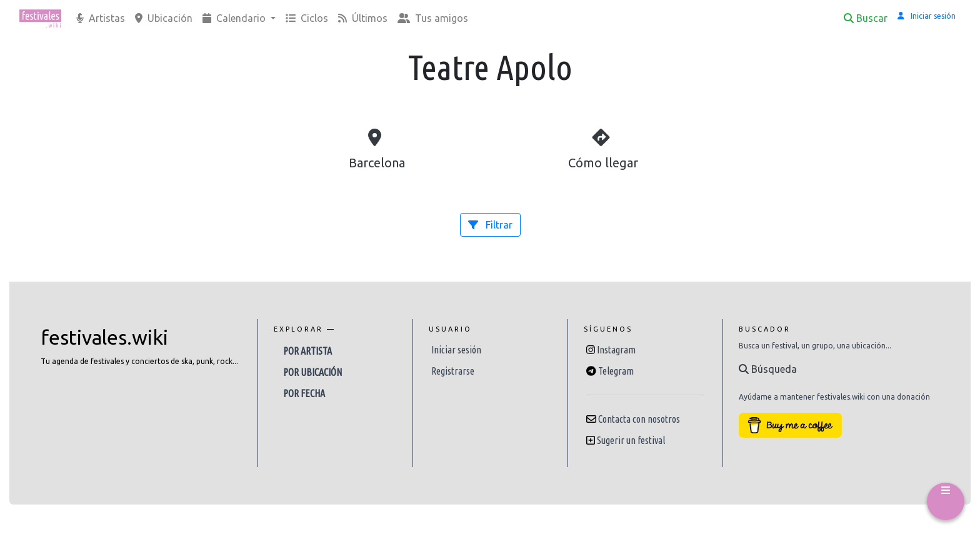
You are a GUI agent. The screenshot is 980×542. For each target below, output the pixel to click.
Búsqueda (768, 369)
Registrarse (453, 371)
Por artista (307, 351)
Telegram (616, 371)
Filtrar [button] (490, 225)
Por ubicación (312, 372)
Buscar (866, 18)
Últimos (363, 18)
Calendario (235, 18)
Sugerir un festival (631, 440)
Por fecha (304, 393)
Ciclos (307, 18)
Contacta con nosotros (639, 419)
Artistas (101, 18)
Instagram (616, 350)
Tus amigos (433, 18)
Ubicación (164, 18)
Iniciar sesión (456, 350)
